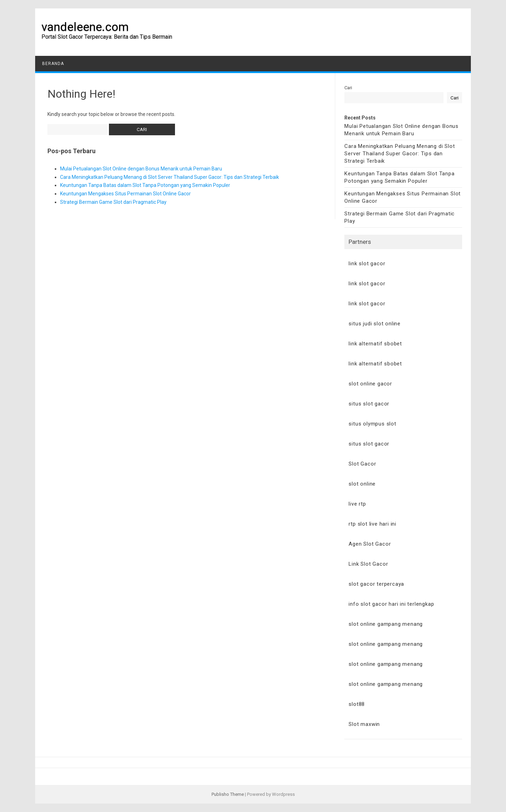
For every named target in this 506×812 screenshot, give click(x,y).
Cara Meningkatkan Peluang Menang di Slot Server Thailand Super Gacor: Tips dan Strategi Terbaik (170, 177)
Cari (348, 88)
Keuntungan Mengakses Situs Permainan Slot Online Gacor (125, 194)
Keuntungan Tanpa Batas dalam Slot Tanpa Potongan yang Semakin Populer (145, 185)
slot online (362, 484)
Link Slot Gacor (368, 564)
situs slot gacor (369, 404)
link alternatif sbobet (375, 344)
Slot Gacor (362, 464)
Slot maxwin (364, 724)
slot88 (357, 704)
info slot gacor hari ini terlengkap (391, 604)
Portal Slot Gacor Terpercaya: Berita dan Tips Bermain (107, 37)
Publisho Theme (228, 794)
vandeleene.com (85, 27)
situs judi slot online (375, 324)
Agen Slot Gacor (370, 544)
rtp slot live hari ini (372, 524)
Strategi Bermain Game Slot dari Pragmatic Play (113, 202)
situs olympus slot (372, 424)
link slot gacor (367, 264)
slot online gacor (370, 384)
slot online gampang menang (386, 624)
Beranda (53, 64)
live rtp (357, 504)
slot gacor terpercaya (376, 584)
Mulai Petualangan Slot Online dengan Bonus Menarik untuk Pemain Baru (141, 169)
